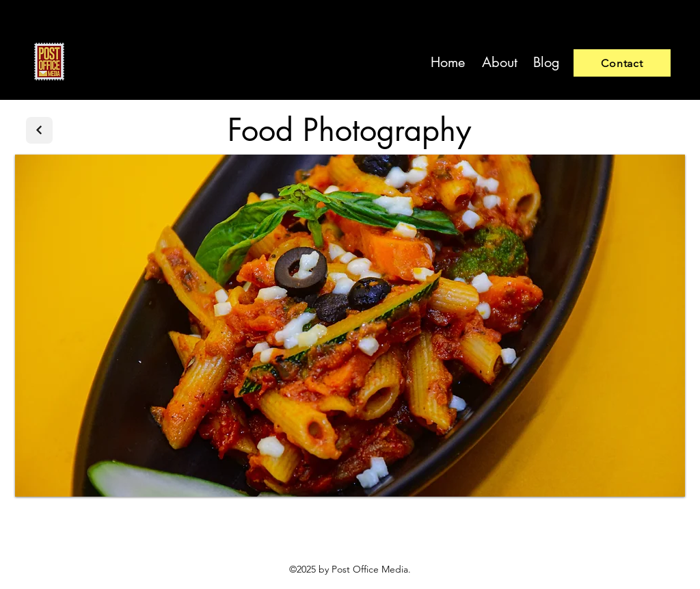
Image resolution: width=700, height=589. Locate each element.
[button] (350, 326)
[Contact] (622, 63)
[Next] (39, 130)
